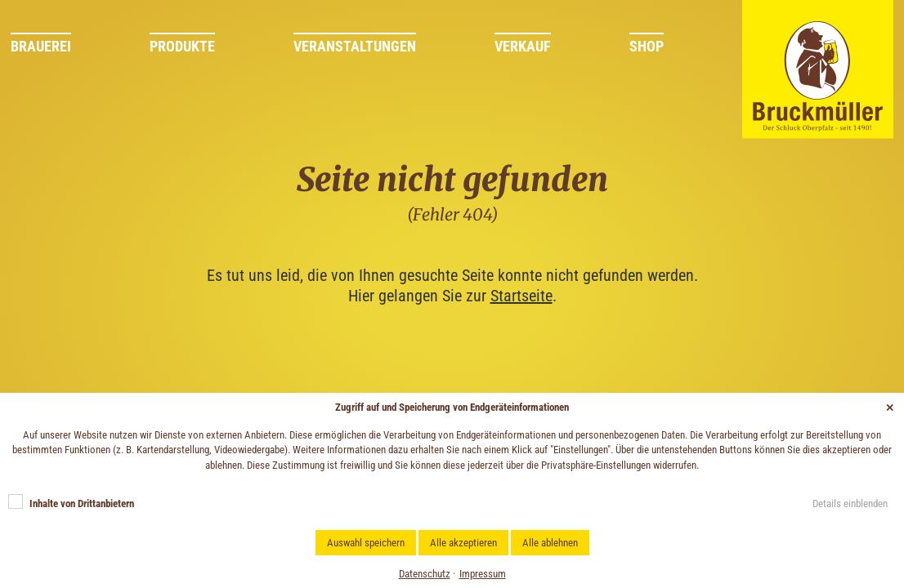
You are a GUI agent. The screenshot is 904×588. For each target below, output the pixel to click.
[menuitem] (80, 49)
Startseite (521, 296)
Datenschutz (425, 574)
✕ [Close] (890, 408)
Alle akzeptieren (463, 543)
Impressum (483, 574)
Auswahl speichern (366, 543)
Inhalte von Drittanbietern (82, 503)
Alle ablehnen (550, 543)
